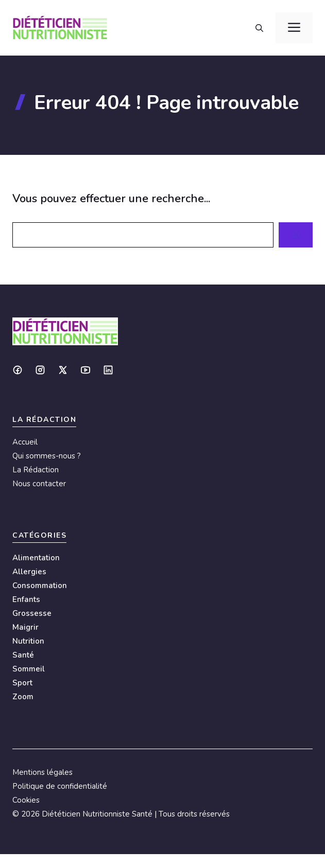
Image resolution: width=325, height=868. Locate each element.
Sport (22, 683)
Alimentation (36, 558)
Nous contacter (39, 484)
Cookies (26, 800)
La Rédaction (36, 470)
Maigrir (25, 627)
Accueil (25, 442)
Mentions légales (42, 772)
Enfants (26, 599)
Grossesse (32, 613)
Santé (23, 655)
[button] (259, 28)
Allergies (29, 572)
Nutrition (28, 641)
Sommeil (29, 669)
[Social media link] (18, 370)
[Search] (296, 235)
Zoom (23, 697)
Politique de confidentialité (60, 786)
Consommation (40, 586)
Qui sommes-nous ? (47, 456)
